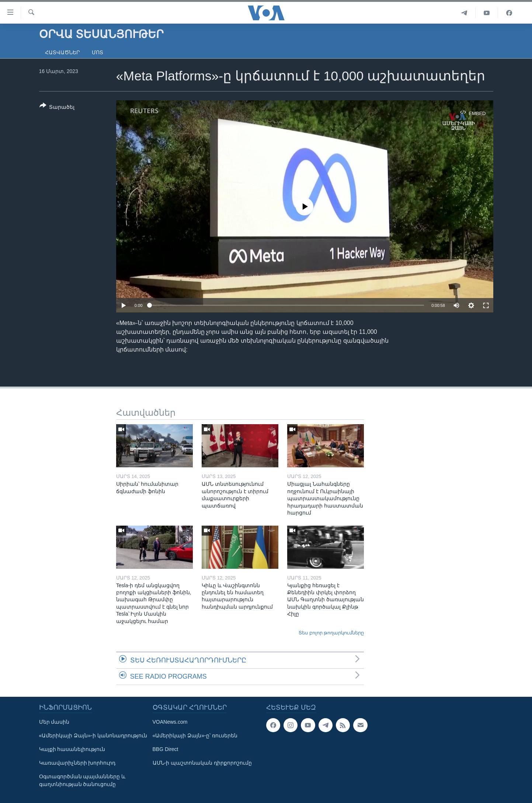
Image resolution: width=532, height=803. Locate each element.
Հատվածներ (62, 52)
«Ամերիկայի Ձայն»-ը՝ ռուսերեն (195, 735)
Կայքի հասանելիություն (72, 749)
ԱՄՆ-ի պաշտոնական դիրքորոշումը (202, 763)
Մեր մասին (54, 722)
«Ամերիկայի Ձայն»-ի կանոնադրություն (93, 735)
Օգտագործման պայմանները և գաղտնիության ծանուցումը (82, 780)
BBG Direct (166, 749)
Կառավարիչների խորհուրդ (77, 763)
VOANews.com (170, 722)
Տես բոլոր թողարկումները (331, 633)
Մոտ (98, 52)
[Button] (57, 108)
